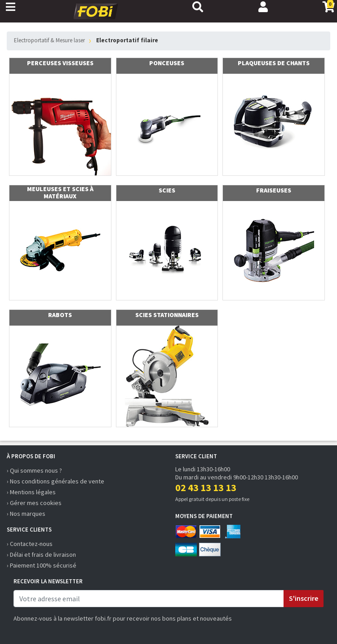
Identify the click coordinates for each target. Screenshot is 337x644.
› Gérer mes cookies (34, 503)
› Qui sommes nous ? (34, 470)
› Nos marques (26, 514)
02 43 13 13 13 (206, 487)
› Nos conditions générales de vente (55, 481)
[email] (149, 599)
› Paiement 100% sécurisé (42, 565)
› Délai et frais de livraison (41, 555)
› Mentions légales (31, 492)
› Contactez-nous (30, 544)
